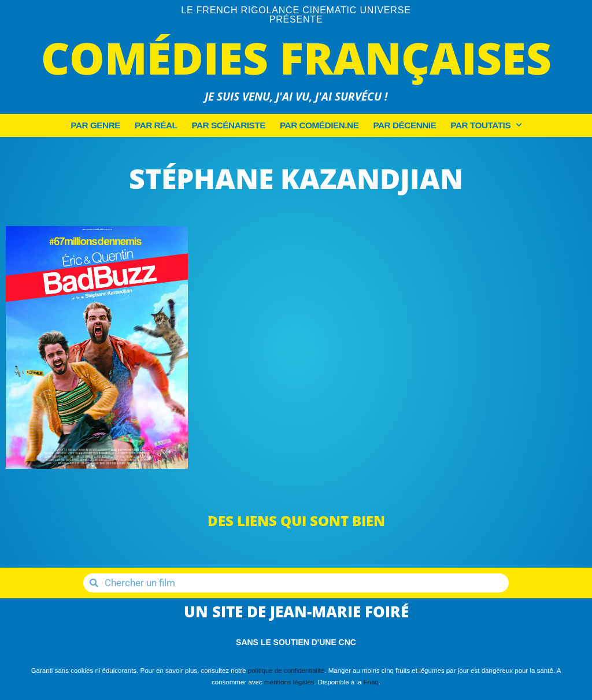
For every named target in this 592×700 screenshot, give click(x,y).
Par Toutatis (486, 125)
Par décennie (404, 125)
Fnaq (371, 682)
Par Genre (95, 125)
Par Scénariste (228, 125)
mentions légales (289, 682)
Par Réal (156, 125)
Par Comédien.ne (319, 125)
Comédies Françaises (296, 58)
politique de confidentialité (286, 671)
